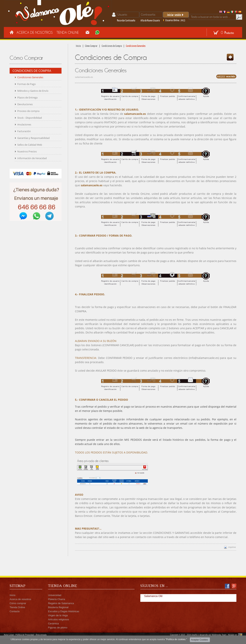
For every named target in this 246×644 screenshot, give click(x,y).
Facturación (24, 131)
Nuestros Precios (27, 151)
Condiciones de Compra (112, 46)
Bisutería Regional (58, 607)
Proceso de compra (28, 111)
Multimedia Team (219, 635)
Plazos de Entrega (27, 97)
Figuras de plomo (58, 628)
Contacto (15, 611)
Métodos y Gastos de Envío (33, 91)
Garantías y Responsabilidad (33, 138)
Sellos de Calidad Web (30, 145)
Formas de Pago (27, 84)
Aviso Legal (9, 635)
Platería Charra (57, 599)
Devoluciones (25, 104)
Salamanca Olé (153, 596)
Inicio (78, 46)
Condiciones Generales (30, 77)
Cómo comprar (18, 603)
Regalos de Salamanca (61, 603)
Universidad (55, 595)
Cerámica (53, 623)
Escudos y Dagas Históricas (64, 611)
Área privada (41, 635)
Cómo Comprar (91, 46)
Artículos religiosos (59, 619)
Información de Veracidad (32, 158)
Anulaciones (24, 124)
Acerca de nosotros (20, 599)
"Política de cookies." (176, 639)
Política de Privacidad (25, 635)
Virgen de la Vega (58, 615)
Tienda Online (68, 32)
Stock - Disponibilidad (30, 118)
